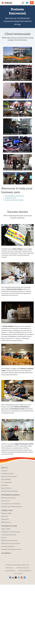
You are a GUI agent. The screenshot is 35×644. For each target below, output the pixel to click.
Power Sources (6, 560)
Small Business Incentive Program (11, 591)
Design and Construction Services (11, 603)
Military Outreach (6, 581)
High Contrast (18, 633)
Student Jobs (5, 578)
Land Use (4, 597)
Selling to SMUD (6, 588)
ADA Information (10, 630)
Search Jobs (5, 576)
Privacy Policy (10, 627)
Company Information (7, 533)
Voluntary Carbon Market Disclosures (12, 566)
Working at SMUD (6, 573)
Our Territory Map (6, 542)
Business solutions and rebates (14, 259)
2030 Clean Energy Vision (8, 557)
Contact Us (5, 530)
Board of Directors (6, 547)
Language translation (25, 630)
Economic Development (8, 606)
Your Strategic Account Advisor (14, 255)
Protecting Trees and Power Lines (11, 563)
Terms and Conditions (23, 627)
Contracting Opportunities (9, 594)
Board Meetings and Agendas (10, 550)
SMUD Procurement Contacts (10, 600)
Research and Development (9, 536)
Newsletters (5, 544)
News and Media (6, 539)
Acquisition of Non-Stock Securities (11, 609)
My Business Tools (11, 257)
